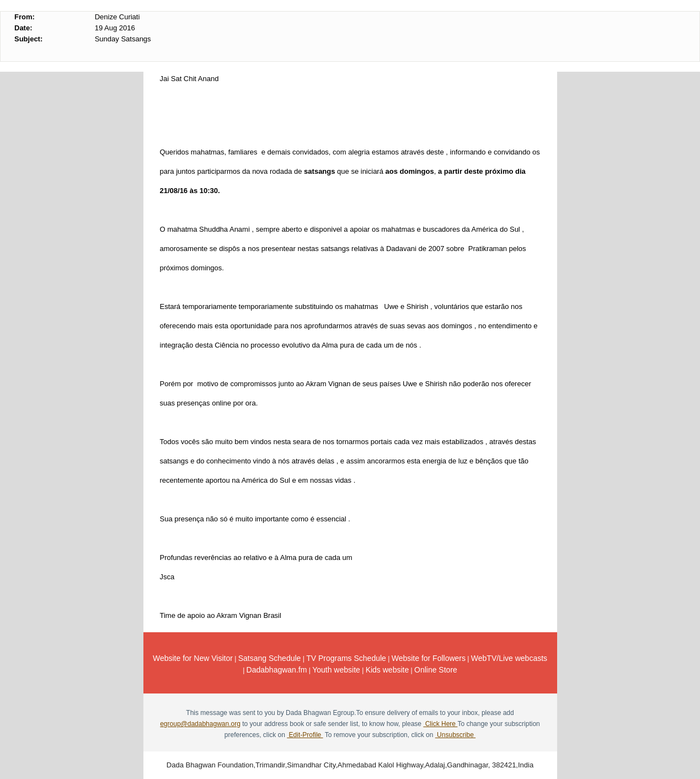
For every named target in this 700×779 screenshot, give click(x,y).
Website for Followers (429, 658)
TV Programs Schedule (346, 658)
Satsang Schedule (270, 658)
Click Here (440, 724)
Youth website (336, 670)
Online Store (436, 670)
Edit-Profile (305, 735)
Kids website (388, 670)
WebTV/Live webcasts (509, 658)
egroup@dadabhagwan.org (200, 724)
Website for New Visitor (193, 658)
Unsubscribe (455, 735)
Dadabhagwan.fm (277, 670)
